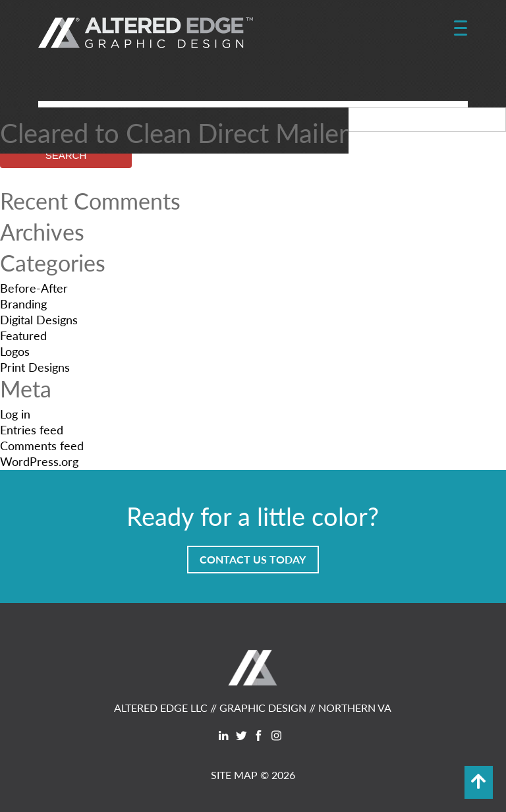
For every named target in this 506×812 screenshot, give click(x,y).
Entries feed (32, 429)
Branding (23, 304)
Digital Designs (39, 319)
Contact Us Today (253, 559)
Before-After (34, 288)
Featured (23, 335)
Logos (15, 351)
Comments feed (42, 445)
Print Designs (35, 367)
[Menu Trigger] (460, 28)
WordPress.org (39, 461)
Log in (15, 414)
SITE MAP (234, 775)
